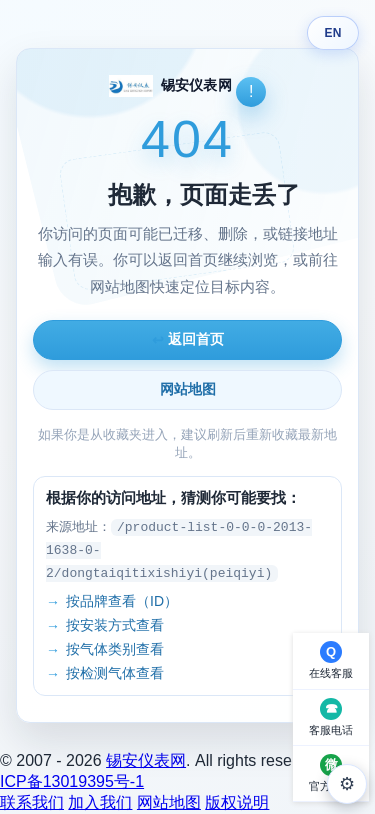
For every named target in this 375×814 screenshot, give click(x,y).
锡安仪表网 (146, 760)
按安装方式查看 (115, 625)
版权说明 (237, 802)
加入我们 (100, 802)
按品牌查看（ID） (122, 601)
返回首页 (188, 339)
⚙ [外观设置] (347, 784)
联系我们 (32, 802)
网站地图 (188, 389)
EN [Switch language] (332, 33)
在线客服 (331, 673)
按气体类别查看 (115, 649)
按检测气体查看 (115, 673)
